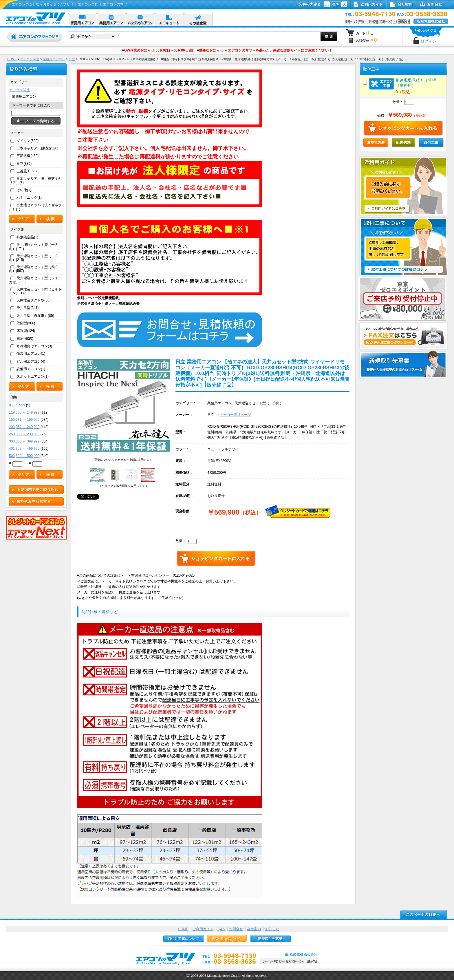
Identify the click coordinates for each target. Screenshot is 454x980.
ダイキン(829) (28, 141)
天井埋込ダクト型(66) (33, 300)
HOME (12, 59)
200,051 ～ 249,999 (24, 427)
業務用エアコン (54, 59)
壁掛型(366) (26, 323)
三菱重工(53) (26, 171)
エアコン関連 (30, 59)
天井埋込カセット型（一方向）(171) (34, 247)
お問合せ (236, 929)
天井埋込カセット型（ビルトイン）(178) (35, 291)
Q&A (221, 929)
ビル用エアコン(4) (31, 361)
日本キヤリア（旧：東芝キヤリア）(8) (35, 181)
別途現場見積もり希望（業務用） (402, 83)
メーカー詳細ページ (235, 415)
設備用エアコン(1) (31, 369)
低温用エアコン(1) (31, 354)
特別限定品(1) (27, 237)
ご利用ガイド (203, 929)
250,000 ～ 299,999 (24, 434)
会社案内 (254, 929)
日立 (72, 59)
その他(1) (24, 190)
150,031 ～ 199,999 (24, 420)
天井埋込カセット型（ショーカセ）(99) (35, 280)
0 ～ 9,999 (17, 405)
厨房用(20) (25, 339)
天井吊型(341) (28, 308)
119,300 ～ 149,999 (24, 412)
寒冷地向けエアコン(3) (34, 346)
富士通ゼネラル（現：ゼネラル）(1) (35, 207)
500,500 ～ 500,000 (24, 456)
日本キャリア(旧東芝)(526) (37, 148)
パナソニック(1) (29, 198)
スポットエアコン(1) (33, 376)
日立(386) (24, 164)
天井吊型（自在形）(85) (35, 316)
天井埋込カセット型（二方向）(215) (34, 258)
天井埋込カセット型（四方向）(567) (34, 269)
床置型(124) (26, 331)
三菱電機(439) (28, 156)
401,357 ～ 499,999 (24, 449)
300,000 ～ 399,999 (24, 441)
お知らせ (272, 929)
